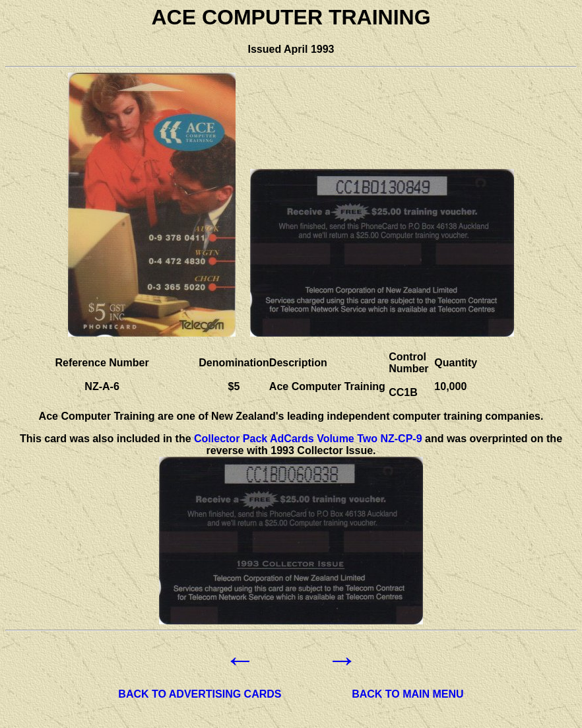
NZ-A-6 (102, 386)
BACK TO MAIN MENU (407, 694)
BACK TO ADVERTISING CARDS (200, 694)
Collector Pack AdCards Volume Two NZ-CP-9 (308, 439)
